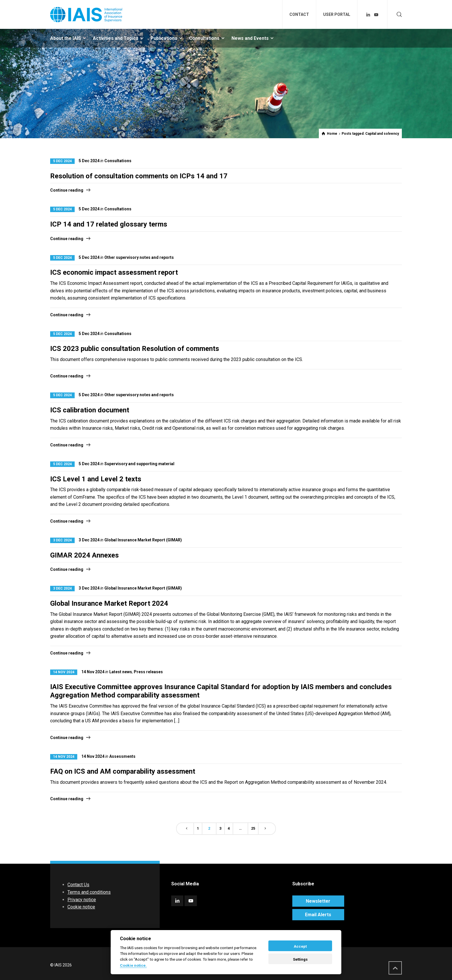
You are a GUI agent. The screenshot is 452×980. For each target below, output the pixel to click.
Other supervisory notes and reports (139, 257)
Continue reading (67, 190)
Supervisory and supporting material (139, 464)
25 (253, 828)
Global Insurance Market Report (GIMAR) (143, 540)
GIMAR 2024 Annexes (84, 555)
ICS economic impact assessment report (114, 272)
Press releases (148, 672)
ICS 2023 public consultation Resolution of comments (135, 349)
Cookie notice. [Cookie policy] (133, 965)
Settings (300, 959)
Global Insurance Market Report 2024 (109, 603)
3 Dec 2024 (62, 540)
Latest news (121, 672)
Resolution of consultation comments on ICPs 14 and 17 (139, 176)
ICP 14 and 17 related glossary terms (109, 224)
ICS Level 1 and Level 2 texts (96, 479)
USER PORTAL (337, 14)
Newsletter (318, 901)
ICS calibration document (90, 410)
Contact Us (78, 885)
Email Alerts (318, 915)
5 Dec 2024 (62, 161)
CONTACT (299, 14)
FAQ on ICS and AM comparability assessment (123, 771)
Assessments (122, 756)
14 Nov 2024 (64, 672)
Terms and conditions (89, 892)
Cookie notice (81, 907)
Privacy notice (82, 900)
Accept (300, 946)
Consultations (118, 161)
